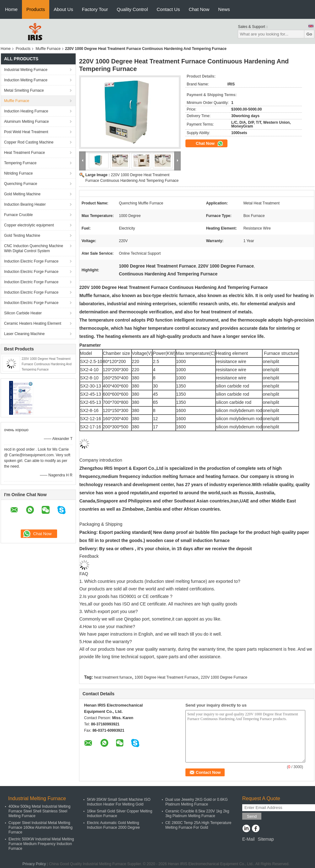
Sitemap (266, 839)
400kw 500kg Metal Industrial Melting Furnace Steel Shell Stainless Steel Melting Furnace (39, 811)
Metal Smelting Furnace (24, 90)
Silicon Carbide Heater (23, 313)
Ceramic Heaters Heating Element (33, 323)
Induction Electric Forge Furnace (31, 261)
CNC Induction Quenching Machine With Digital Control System (34, 248)
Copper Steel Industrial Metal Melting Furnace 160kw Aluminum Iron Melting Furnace (40, 827)
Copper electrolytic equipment (29, 225)
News (224, 9)
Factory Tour (95, 9)
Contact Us (168, 9)
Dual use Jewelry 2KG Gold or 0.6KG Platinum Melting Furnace (197, 802)
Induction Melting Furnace (26, 80)
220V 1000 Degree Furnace (224, 677)
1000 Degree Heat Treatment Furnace (166, 677)
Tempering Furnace (20, 163)
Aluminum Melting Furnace (27, 122)
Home (11, 9)
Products (36, 9)
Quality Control (132, 9)
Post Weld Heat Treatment (26, 132)
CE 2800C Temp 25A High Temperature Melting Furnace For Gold (198, 825)
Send (252, 816)
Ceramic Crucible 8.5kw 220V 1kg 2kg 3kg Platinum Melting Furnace (197, 814)
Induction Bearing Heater (25, 204)
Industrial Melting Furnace (26, 70)
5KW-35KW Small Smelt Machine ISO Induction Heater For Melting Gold (119, 802)
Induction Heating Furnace (26, 111)
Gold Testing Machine (22, 236)
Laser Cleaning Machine (24, 334)
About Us (63, 9)
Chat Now (199, 9)
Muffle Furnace (48, 49)
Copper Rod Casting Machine (29, 142)
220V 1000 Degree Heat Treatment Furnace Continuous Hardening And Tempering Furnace (47, 364)
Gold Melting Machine (22, 194)
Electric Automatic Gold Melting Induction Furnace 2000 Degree (113, 825)
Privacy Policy (34, 864)
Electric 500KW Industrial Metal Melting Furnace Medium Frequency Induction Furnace (41, 844)
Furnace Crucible (18, 215)
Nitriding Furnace (18, 173)
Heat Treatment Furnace (24, 153)
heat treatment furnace (113, 677)
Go (309, 34)
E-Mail (248, 839)
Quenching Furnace (21, 184)
